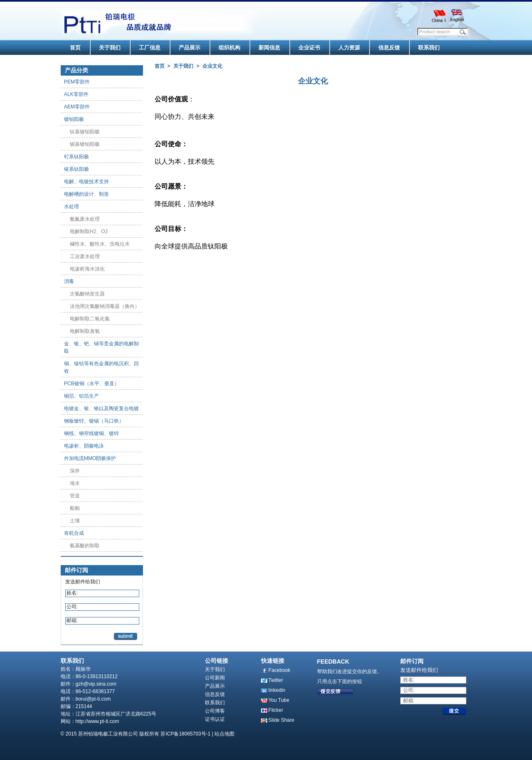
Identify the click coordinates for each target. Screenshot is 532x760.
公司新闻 (215, 678)
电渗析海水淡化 (87, 269)
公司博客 (215, 711)
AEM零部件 (77, 107)
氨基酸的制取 (85, 546)
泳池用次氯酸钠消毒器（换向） (105, 306)
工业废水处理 (85, 256)
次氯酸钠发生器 (87, 294)
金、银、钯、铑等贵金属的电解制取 (101, 347)
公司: (72, 607)
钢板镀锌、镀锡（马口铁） (94, 421)
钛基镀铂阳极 (85, 132)
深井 (75, 471)
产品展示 (215, 686)
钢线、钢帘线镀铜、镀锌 (91, 433)
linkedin (277, 690)
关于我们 (183, 66)
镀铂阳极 (74, 119)
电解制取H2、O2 (89, 231)
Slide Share (281, 720)
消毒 (69, 281)
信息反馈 (215, 694)
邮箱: (72, 620)
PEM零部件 (77, 82)
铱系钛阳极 (76, 169)
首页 (160, 66)
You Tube (279, 700)
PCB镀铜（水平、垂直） (92, 384)
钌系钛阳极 (76, 157)
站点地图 (224, 734)
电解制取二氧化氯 (90, 319)
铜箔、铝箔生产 (81, 396)
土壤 (75, 521)
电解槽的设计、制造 (86, 194)
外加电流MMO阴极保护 (90, 458)
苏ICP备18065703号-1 (185, 734)
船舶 (75, 508)
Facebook (280, 670)
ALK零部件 (76, 94)
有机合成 (74, 533)
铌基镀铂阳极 (85, 144)
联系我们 (215, 703)
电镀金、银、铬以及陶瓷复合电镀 (101, 408)
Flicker (276, 710)
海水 (75, 483)
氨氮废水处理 (85, 219)
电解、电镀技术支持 (86, 182)
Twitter (276, 680)
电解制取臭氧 (85, 331)
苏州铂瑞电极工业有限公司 (108, 734)
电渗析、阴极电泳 (84, 446)
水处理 (71, 207)
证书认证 (215, 719)
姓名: (72, 593)
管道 (75, 496)
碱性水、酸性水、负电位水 (100, 244)
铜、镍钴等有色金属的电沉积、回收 (101, 367)
